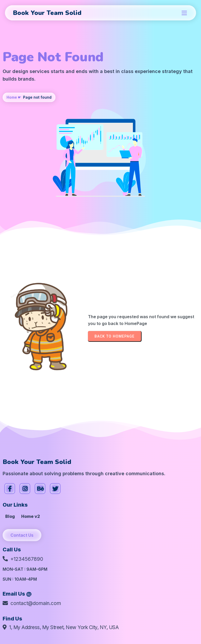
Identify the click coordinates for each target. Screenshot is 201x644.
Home (12, 97)
